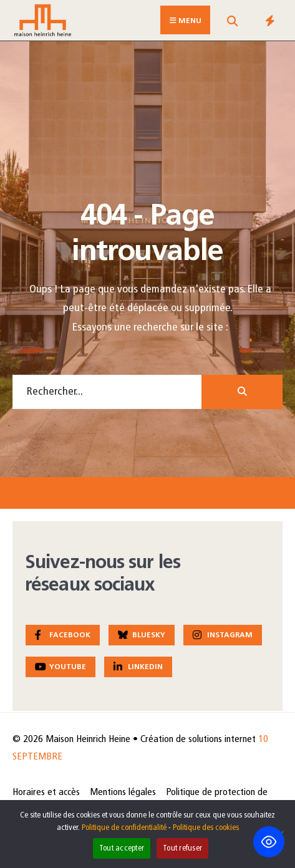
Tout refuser (182, 848)
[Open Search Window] (232, 23)
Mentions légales (123, 793)
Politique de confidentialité (124, 828)
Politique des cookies (206, 828)
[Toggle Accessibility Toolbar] (269, 842)
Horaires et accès (46, 793)
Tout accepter (122, 848)
